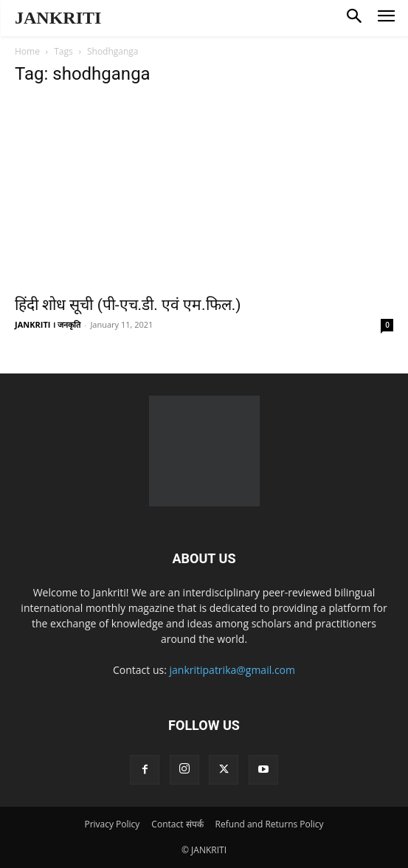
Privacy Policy (112, 824)
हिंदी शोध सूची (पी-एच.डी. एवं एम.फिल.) (128, 305)
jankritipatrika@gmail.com (233, 670)
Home (27, 51)
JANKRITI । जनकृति (48, 324)
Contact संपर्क (177, 824)
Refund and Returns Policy (270, 824)
